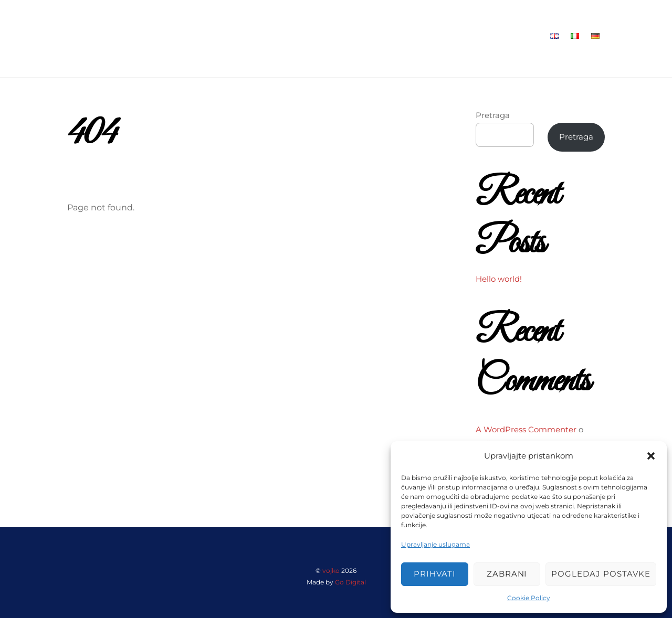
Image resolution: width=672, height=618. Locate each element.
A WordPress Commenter (526, 429)
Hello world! (499, 279)
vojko (331, 571)
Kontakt (521, 36)
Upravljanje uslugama (435, 544)
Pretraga (493, 115)
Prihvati (435, 574)
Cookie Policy (529, 598)
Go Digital (350, 582)
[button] (651, 456)
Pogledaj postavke (601, 574)
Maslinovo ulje (462, 36)
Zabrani (507, 574)
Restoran (337, 36)
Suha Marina (394, 36)
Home (293, 36)
